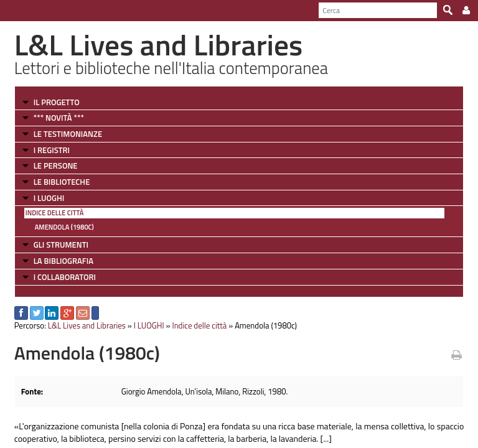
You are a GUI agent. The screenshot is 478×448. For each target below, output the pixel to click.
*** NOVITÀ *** (59, 118)
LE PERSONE (56, 166)
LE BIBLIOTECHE (62, 182)
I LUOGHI (49, 198)
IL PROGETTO (57, 102)
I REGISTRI (52, 150)
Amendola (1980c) (64, 227)
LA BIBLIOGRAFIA (63, 261)
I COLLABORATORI (65, 277)
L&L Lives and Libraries (87, 325)
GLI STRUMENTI (61, 245)
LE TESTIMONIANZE (68, 134)
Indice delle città (55, 213)
